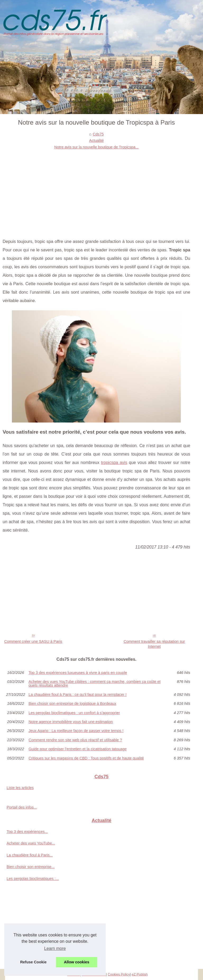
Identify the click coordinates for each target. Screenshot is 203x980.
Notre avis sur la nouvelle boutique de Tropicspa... (96, 147)
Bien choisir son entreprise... (31, 867)
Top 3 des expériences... (27, 832)
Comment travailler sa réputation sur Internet (154, 644)
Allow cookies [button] (77, 962)
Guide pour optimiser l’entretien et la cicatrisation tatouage (78, 749)
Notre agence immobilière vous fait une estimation (71, 722)
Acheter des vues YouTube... (31, 843)
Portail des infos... (22, 807)
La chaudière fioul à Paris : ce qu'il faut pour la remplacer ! (78, 695)
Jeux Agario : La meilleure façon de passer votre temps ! (76, 731)
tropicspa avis (114, 463)
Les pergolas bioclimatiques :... (33, 879)
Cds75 (98, 134)
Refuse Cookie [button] (33, 962)
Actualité (96, 140)
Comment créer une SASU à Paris (33, 641)
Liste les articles (20, 788)
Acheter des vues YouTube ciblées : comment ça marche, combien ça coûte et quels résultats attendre (94, 684)
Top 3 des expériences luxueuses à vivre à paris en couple (78, 673)
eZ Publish (140, 974)
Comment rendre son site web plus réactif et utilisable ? (75, 740)
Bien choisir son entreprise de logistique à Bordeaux (72, 704)
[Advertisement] (96, 190)
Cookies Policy (119, 974)
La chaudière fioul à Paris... (30, 855)
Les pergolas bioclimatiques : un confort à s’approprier (74, 713)
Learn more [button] (55, 948)
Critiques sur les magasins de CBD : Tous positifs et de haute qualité (86, 758)
